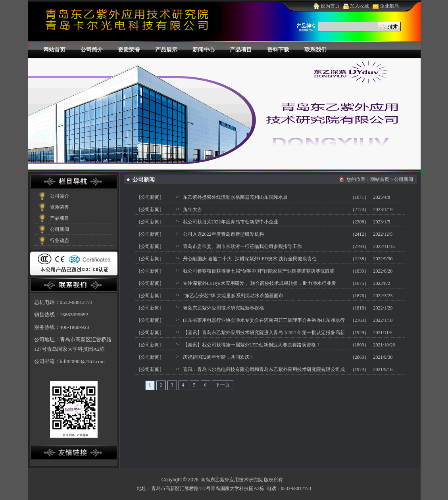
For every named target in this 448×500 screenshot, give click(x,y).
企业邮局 (386, 6)
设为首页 (327, 6)
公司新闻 (60, 229)
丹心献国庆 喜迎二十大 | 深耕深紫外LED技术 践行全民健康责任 (250, 259)
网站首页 (54, 50)
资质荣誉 (129, 50)
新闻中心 (204, 50)
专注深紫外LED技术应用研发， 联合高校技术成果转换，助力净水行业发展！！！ (260, 285)
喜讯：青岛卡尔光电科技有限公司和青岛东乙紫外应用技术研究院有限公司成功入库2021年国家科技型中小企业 (264, 371)
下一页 (223, 385)
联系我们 (315, 50)
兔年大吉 (192, 210)
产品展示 (166, 50)
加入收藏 (356, 6)
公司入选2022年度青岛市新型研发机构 (223, 234)
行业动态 (60, 240)
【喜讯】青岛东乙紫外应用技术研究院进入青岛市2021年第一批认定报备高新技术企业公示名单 (264, 334)
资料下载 (278, 50)
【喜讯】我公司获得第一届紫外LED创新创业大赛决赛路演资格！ (252, 345)
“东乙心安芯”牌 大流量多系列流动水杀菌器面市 (233, 296)
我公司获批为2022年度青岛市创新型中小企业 (231, 222)
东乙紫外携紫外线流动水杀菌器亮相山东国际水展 (235, 197)
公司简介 (92, 50)
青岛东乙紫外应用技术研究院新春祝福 (223, 308)
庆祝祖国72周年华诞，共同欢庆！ (219, 357)
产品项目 (241, 50)
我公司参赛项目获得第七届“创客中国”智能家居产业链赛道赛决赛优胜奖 (259, 271)
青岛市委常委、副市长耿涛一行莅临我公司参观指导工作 (242, 246)
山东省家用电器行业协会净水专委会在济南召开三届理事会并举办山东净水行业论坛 (264, 321)
